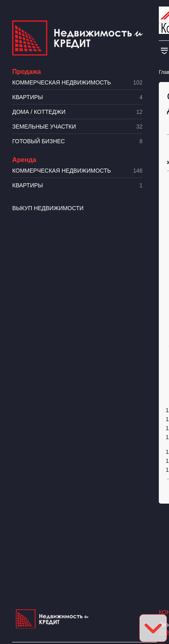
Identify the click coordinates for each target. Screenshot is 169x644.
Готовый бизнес (77, 141)
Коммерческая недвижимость (77, 83)
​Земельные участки (77, 127)
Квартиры (77, 97)
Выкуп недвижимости (48, 208)
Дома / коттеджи (77, 112)
